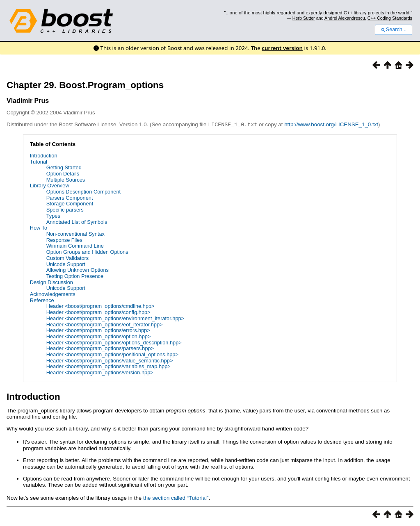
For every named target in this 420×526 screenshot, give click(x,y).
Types (53, 215)
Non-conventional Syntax (75, 233)
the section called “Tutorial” (176, 498)
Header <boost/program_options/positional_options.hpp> (112, 354)
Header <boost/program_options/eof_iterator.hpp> (105, 324)
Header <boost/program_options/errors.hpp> (98, 330)
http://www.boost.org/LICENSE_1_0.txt (331, 124)
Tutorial (39, 161)
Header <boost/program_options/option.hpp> (99, 336)
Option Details (63, 173)
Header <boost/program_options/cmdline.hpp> (100, 306)
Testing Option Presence (75, 276)
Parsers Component (70, 197)
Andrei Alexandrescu (345, 18)
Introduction (44, 155)
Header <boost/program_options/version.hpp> (100, 372)
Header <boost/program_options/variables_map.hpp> (108, 366)
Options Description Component (83, 191)
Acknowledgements (53, 294)
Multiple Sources (66, 179)
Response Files (64, 240)
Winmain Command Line (75, 245)
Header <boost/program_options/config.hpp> (98, 312)
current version (282, 48)
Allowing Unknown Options (78, 270)
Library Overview (50, 185)
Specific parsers (65, 209)
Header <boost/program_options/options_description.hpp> (114, 342)
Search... (394, 30)
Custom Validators (68, 258)
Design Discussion (51, 282)
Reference (42, 300)
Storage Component (70, 203)
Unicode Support (66, 264)
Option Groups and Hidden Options (87, 252)
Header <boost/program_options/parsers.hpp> (100, 348)
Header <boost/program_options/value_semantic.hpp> (110, 360)
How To (39, 227)
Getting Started (64, 167)
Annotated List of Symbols (77, 222)
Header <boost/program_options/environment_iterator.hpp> (115, 318)
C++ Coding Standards (390, 18)
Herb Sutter (304, 18)
